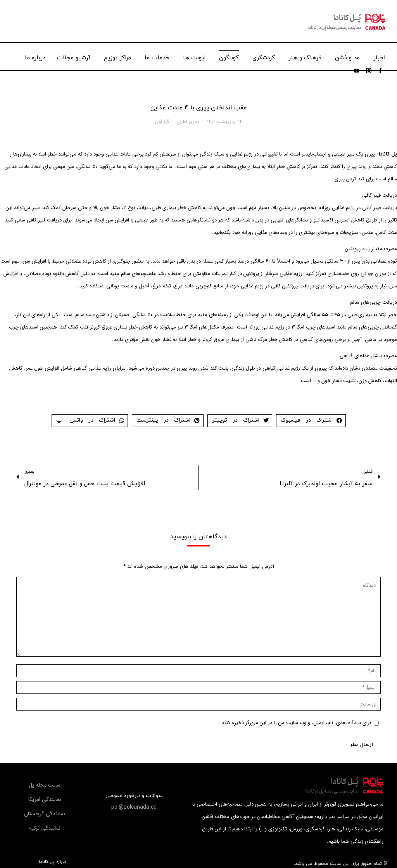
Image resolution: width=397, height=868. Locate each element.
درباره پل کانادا (53, 862)
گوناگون (162, 122)
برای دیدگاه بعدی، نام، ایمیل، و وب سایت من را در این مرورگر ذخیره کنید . (295, 723)
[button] (134, 807)
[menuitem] (379, 56)
